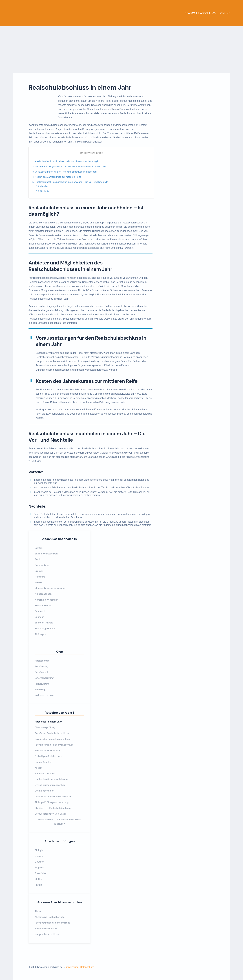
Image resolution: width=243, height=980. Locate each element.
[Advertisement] (122, 50)
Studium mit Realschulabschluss (53, 808)
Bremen (39, 571)
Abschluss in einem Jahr (48, 722)
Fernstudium (42, 684)
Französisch (41, 873)
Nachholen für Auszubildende (51, 779)
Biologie (39, 850)
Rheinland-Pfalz (43, 605)
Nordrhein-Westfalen (46, 600)
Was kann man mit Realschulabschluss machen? (60, 822)
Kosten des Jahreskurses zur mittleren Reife (58, 177)
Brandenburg (42, 565)
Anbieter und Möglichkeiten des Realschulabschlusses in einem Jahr (71, 166)
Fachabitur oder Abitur (47, 750)
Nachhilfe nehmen (45, 773)
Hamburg (40, 577)
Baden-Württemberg (46, 554)
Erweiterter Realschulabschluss (52, 739)
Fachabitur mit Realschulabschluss (54, 745)
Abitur (38, 911)
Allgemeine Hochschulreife (50, 917)
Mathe (38, 879)
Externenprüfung (44, 678)
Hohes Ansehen (43, 762)
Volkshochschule (44, 695)
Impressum (72, 967)
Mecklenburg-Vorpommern (50, 588)
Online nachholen (44, 791)
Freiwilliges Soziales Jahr (48, 756)
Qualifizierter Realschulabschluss (53, 797)
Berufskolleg (42, 666)
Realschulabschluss (200, 13)
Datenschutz (87, 967)
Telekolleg (40, 689)
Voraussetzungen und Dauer (50, 814)
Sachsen (40, 617)
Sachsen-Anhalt (44, 623)
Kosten (39, 768)
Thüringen (40, 634)
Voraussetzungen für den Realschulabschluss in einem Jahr (66, 172)
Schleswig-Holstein (45, 628)
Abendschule (42, 661)
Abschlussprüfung (45, 727)
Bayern (39, 548)
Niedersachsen (43, 594)
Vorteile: (44, 186)
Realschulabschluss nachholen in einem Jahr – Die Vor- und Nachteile (72, 182)
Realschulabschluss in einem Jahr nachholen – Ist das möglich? (68, 161)
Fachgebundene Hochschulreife (52, 923)
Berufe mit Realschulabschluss (52, 733)
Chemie (39, 856)
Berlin (38, 559)
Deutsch (39, 862)
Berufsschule (42, 672)
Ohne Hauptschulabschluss (50, 785)
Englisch (39, 867)
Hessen (39, 582)
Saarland (40, 611)
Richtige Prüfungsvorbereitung (52, 802)
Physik (38, 885)
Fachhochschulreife (46, 929)
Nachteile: (45, 191)
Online (225, 13)
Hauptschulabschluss (47, 934)
